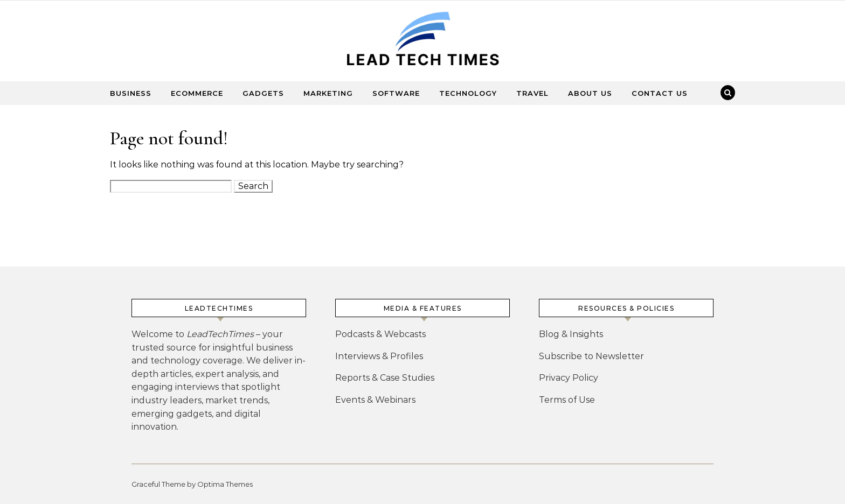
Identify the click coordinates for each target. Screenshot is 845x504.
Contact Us (660, 93)
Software (396, 93)
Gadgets (263, 93)
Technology (468, 93)
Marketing (328, 93)
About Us (590, 93)
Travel (532, 93)
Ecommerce (197, 93)
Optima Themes (225, 484)
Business (131, 93)
